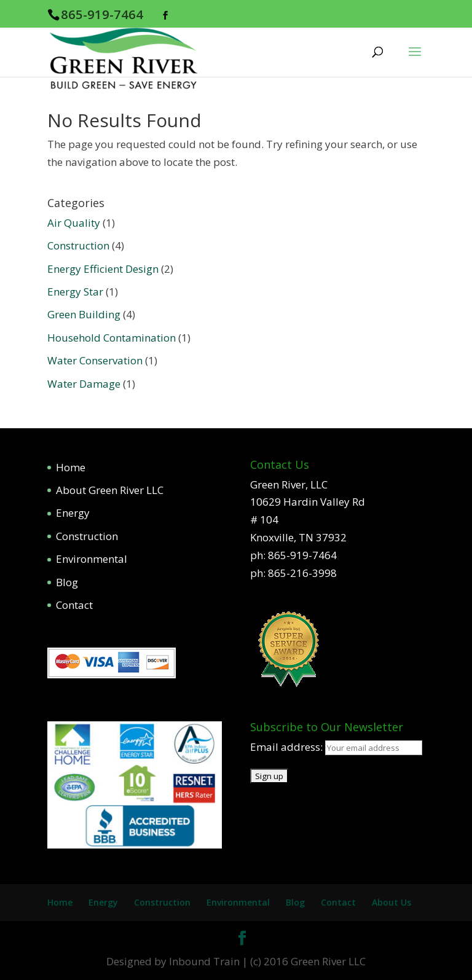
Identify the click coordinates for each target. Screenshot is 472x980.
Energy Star (75, 292)
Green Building (84, 314)
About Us (391, 902)
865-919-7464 (102, 14)
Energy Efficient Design (103, 269)
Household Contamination (112, 338)
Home (71, 467)
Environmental (92, 559)
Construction (78, 245)
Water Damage (84, 384)
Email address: (288, 747)
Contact (74, 605)
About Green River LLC (110, 490)
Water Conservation (95, 360)
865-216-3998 (302, 573)
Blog (67, 582)
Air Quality (74, 223)
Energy (73, 513)
